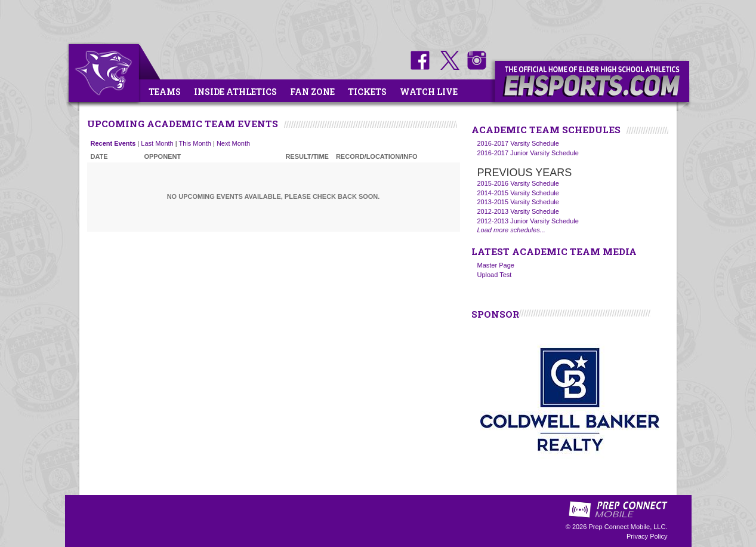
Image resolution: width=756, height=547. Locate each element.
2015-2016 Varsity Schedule (518, 183)
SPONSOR (495, 314)
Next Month (233, 143)
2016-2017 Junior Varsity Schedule (528, 153)
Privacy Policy (647, 536)
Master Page (496, 265)
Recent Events (113, 143)
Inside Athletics (235, 92)
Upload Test (495, 275)
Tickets (367, 92)
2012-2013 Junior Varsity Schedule (528, 221)
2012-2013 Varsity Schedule (518, 211)
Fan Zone (312, 92)
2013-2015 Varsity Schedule (518, 202)
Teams (165, 92)
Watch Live (429, 92)
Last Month (157, 143)
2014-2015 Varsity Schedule (518, 193)
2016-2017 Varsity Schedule (518, 143)
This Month (195, 143)
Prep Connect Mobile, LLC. (628, 527)
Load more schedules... (511, 230)
